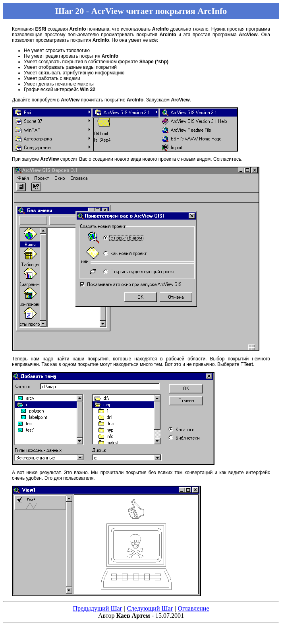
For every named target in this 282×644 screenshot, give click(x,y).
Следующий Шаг (150, 608)
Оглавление (193, 608)
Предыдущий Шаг (98, 608)
